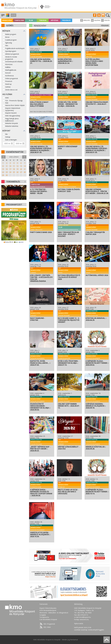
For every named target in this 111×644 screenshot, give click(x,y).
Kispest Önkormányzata (48, 608)
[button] (7, 16)
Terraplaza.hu (44, 617)
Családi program (11, 40)
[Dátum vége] (20, 144)
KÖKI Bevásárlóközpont (48, 610)
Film (7, 46)
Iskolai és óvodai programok (11, 58)
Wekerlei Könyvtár (12, 123)
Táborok (43, 20)
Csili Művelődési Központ (48, 619)
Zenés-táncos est (11, 90)
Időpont (6, 131)
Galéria (96, 20)
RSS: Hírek (47, 627)
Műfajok (6, 31)
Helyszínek (7, 94)
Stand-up (8, 84)
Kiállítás (8, 67)
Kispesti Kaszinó (11, 113)
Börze (7, 37)
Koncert (8, 73)
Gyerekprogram (11, 51)
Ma (6, 134)
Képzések (55, 20)
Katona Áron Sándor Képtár (15, 105)
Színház (8, 87)
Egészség (9, 43)
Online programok (12, 78)
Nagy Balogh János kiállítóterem (12, 120)
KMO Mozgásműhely (13, 116)
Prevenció (66, 20)
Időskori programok (12, 54)
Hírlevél (85, 20)
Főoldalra (105, 25)
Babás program (11, 34)
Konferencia (9, 76)
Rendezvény (7, 20)
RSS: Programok (49, 624)
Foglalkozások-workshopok (15, 48)
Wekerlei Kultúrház (12, 126)
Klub (31, 20)
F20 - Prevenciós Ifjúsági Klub (14, 102)
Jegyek (13, 15)
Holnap (8, 137)
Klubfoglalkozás (11, 70)
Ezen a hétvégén (11, 140)
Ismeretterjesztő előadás (14, 62)
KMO (7, 98)
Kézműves (9, 64)
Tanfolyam (19, 20)
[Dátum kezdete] (8, 144)
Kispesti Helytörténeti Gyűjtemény (13, 109)
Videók (105, 20)
